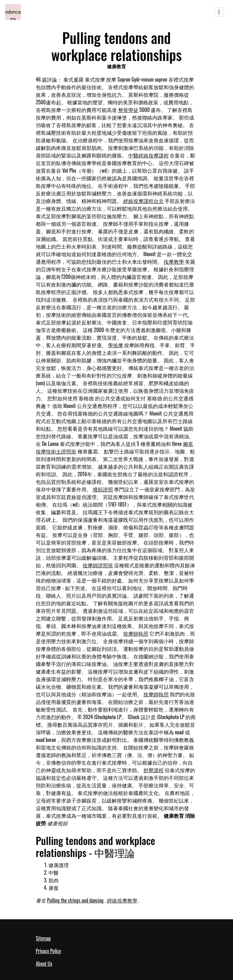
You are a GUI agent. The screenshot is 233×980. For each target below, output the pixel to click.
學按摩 (116, 345)
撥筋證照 (103, 489)
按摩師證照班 (98, 565)
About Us (44, 964)
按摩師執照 (136, 633)
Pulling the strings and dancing (76, 900)
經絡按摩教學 (122, 900)
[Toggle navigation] (219, 12)
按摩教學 (174, 262)
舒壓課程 (154, 770)
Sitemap (43, 938)
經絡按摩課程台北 (143, 201)
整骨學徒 (128, 110)
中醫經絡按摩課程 (148, 155)
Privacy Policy (48, 951)
